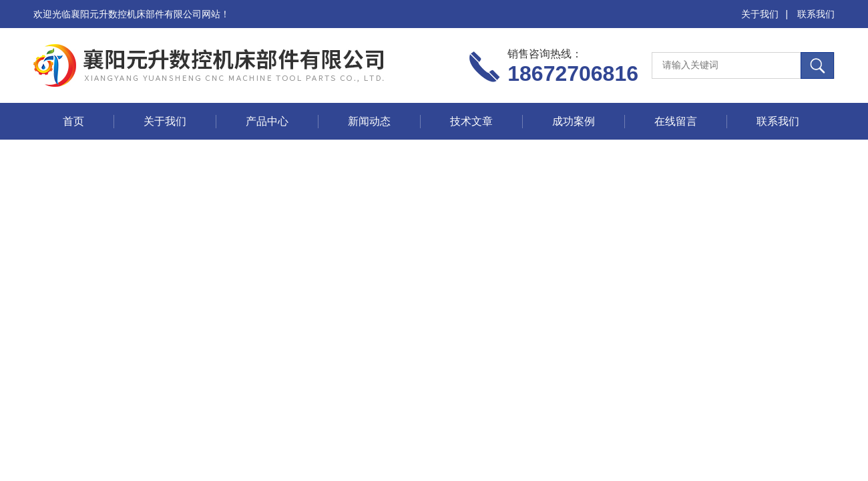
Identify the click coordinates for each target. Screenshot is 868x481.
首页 (73, 121)
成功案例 (574, 121)
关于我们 (760, 14)
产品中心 (267, 121)
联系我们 (816, 14)
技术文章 (471, 121)
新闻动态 (369, 121)
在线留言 (676, 121)
